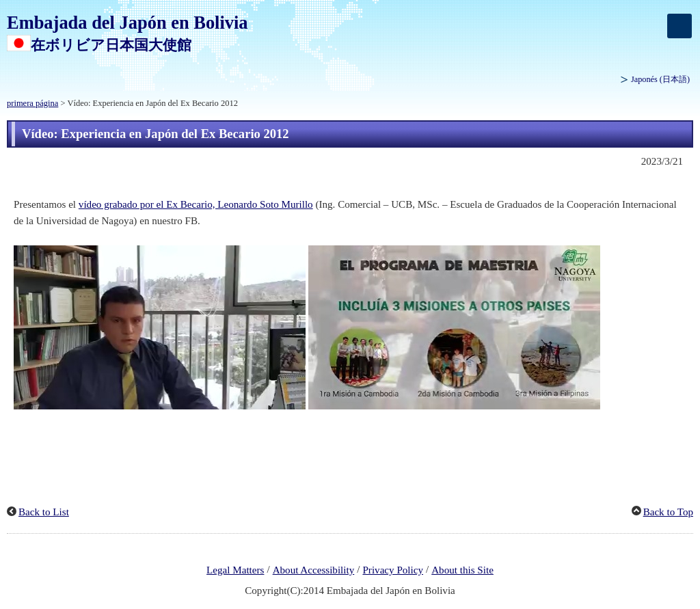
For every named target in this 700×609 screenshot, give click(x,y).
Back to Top (668, 512)
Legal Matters (235, 570)
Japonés (660, 79)
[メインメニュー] (679, 26)
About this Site (462, 570)
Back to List (44, 512)
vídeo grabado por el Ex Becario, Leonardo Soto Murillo (196, 204)
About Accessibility (314, 570)
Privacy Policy (393, 570)
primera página (32, 103)
